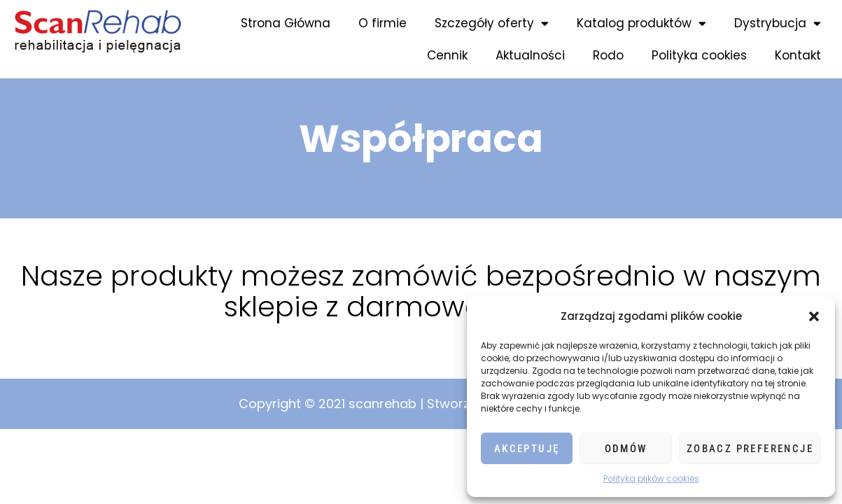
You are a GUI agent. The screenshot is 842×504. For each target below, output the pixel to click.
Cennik (447, 55)
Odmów (626, 449)
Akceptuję (527, 449)
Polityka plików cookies (651, 478)
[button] (814, 316)
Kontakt (798, 55)
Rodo (608, 55)
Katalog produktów (641, 23)
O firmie (383, 23)
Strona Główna (286, 23)
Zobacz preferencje (750, 449)
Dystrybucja (778, 23)
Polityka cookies (699, 55)
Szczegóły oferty (492, 23)
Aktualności (530, 55)
